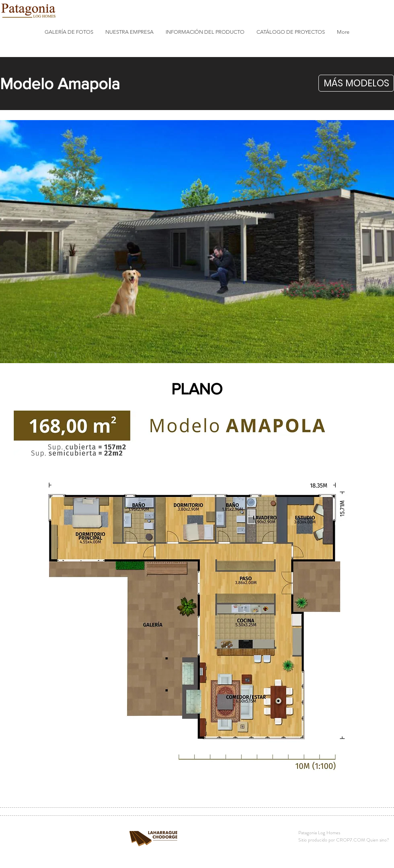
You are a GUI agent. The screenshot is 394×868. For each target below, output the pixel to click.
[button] (69, 32)
